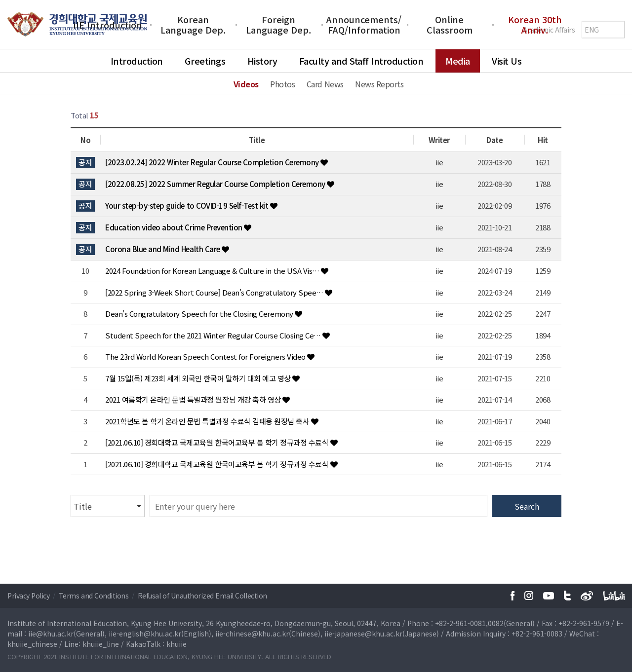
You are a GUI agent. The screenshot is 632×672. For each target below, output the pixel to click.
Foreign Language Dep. (278, 24)
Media (458, 61)
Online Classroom (450, 24)
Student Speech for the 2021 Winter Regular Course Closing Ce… (214, 335)
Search (527, 506)
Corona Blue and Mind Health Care (163, 249)
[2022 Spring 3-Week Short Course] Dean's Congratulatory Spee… (215, 292)
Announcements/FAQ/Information (364, 24)
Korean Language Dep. (193, 24)
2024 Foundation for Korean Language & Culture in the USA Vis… (213, 271)
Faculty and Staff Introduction (361, 61)
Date (494, 140)
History (262, 61)
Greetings (205, 61)
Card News (325, 84)
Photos (282, 84)
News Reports (379, 84)
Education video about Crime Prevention (175, 227)
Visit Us (507, 61)
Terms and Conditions (95, 596)
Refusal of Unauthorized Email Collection (202, 596)
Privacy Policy (29, 596)
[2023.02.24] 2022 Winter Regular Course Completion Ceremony (213, 162)
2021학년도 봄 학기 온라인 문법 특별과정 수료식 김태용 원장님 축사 (208, 421)
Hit (543, 140)
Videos (246, 84)
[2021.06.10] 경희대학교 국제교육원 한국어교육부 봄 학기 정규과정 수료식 (218, 442)
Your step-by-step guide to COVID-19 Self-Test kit (188, 205)
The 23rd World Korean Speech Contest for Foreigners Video (206, 356)
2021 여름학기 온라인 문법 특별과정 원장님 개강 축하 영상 (194, 399)
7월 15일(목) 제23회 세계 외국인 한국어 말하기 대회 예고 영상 (199, 378)
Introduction (137, 61)
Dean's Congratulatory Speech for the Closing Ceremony (200, 314)
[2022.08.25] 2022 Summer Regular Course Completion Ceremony (216, 184)
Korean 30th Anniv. (535, 24)
